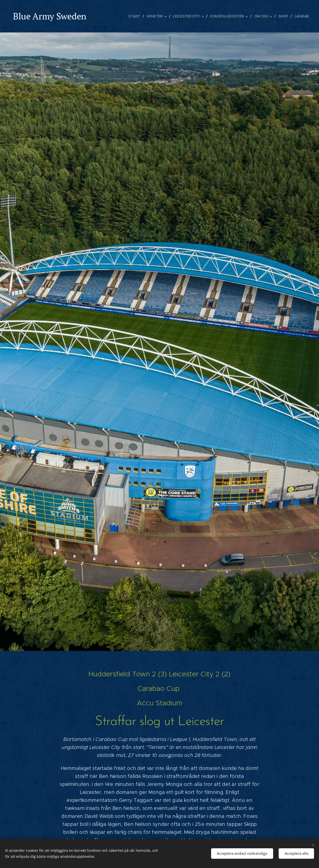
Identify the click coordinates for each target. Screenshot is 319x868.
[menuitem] (136, 16)
